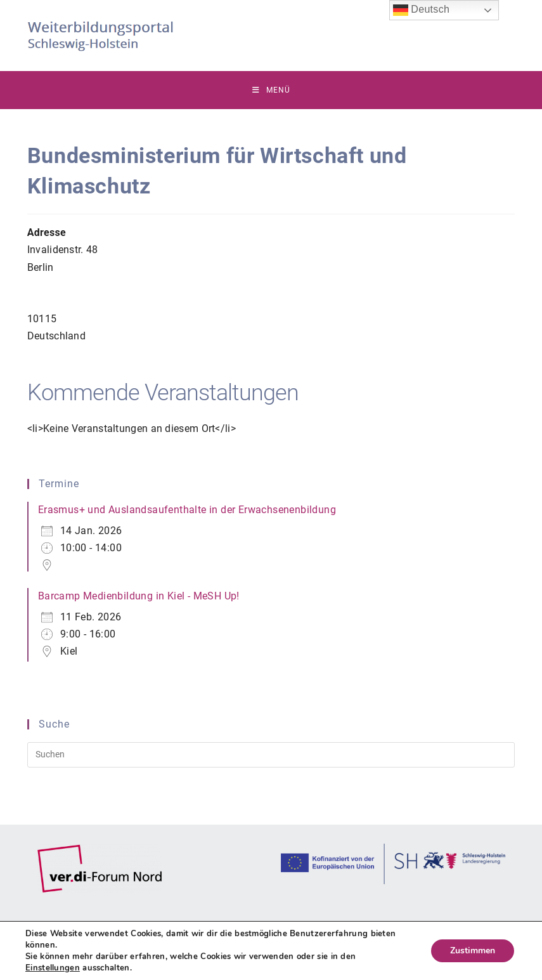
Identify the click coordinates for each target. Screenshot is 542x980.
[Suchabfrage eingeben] (271, 755)
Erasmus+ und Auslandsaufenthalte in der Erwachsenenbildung (187, 510)
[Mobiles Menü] (271, 90)
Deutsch (422, 10)
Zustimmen (473, 951)
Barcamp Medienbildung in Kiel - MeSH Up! (139, 596)
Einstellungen (53, 968)
